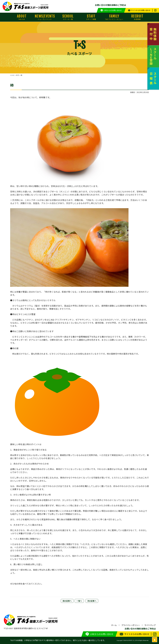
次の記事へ (92, 601)
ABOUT (22, 17)
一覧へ (79, 601)
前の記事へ (67, 601)
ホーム (114, 625)
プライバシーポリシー (131, 625)
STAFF (91, 17)
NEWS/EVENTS (45, 17)
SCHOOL (68, 17)
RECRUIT (137, 17)
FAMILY (114, 17)
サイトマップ (150, 625)
